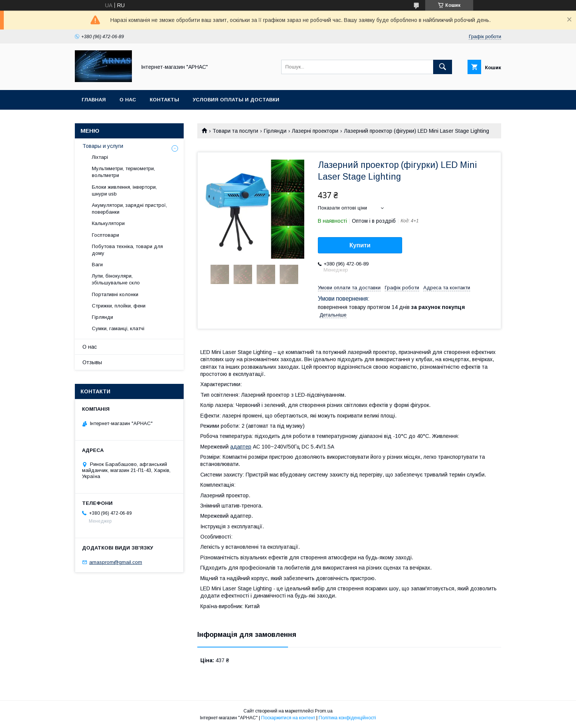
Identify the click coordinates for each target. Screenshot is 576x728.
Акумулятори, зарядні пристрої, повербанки (129, 209)
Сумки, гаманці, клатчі (118, 328)
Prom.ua (324, 711)
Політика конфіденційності (347, 718)
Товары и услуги (103, 146)
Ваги (97, 265)
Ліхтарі (100, 157)
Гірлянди (275, 131)
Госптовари (105, 235)
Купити (360, 245)
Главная (94, 100)
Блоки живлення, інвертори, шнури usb (124, 190)
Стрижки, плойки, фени (119, 306)
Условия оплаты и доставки (236, 100)
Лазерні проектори (315, 131)
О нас (128, 100)
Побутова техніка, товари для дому (127, 250)
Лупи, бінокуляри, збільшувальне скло (116, 279)
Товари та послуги (235, 131)
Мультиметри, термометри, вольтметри (123, 172)
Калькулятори (108, 223)
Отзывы (92, 362)
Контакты (164, 100)
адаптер (241, 447)
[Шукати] (443, 67)
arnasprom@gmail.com (116, 562)
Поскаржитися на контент (288, 718)
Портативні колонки (115, 294)
